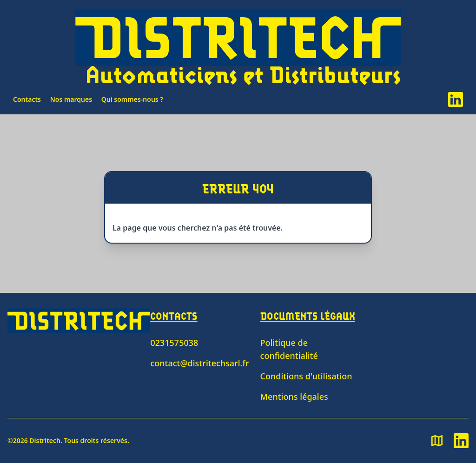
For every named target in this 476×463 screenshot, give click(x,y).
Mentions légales (294, 397)
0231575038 (174, 343)
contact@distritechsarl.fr (199, 363)
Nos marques (71, 99)
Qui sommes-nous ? (132, 99)
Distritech (45, 440)
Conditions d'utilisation (306, 376)
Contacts (27, 99)
